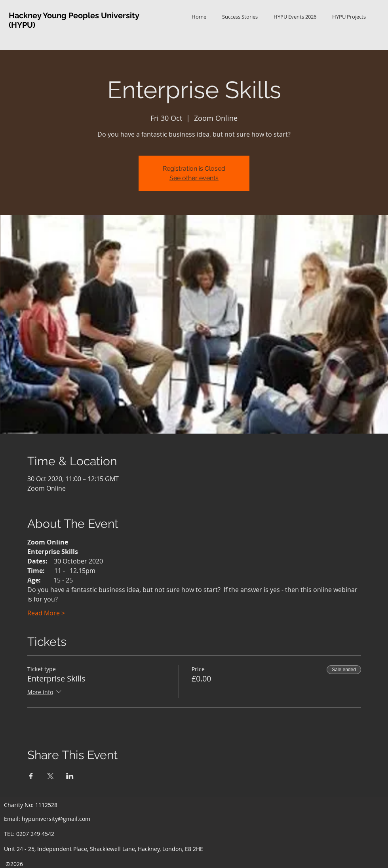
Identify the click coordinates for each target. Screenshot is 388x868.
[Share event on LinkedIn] (70, 776)
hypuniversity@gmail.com (56, 819)
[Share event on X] (50, 776)
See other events (194, 178)
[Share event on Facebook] (31, 776)
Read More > (46, 613)
